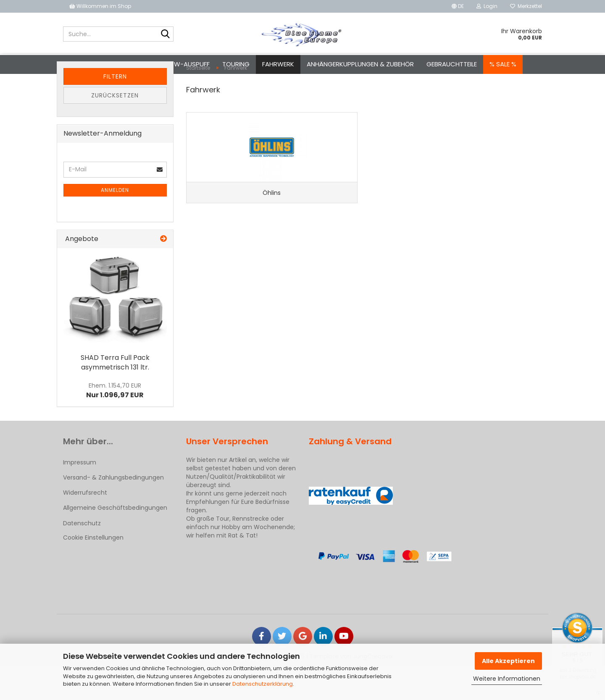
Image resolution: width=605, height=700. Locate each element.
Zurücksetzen (115, 128)
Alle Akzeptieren (508, 661)
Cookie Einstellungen (93, 571)
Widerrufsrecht (85, 526)
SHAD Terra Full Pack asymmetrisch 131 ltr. (115, 396)
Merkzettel (526, 6)
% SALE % (503, 64)
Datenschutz (82, 556)
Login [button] (487, 6)
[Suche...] (166, 34)
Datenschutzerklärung (263, 684)
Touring (236, 64)
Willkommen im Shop (100, 6)
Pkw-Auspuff (188, 64)
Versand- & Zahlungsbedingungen (113, 511)
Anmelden (115, 223)
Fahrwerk (278, 64)
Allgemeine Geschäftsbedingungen (115, 541)
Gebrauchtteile (452, 64)
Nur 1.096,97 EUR (115, 424)
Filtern (115, 110)
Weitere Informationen (507, 679)
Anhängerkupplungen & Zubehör (360, 64)
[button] (458, 6)
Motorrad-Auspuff (122, 64)
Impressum (80, 496)
